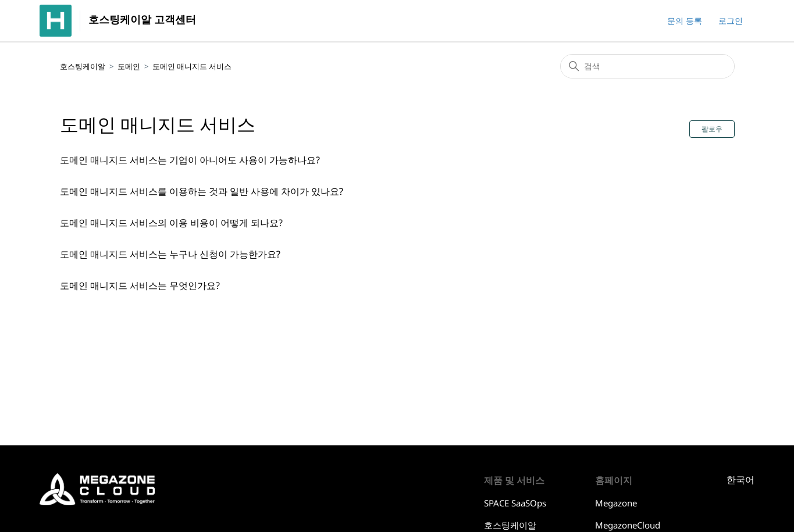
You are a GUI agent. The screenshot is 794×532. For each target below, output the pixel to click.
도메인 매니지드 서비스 (192, 66)
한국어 (740, 480)
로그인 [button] (731, 21)
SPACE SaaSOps (515, 503)
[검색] (647, 66)
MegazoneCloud (628, 525)
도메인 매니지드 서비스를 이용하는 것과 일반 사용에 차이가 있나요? (202, 191)
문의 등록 (685, 21)
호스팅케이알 (83, 66)
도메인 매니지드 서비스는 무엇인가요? (140, 285)
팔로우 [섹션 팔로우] (712, 129)
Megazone (616, 503)
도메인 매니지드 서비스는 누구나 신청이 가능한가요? (170, 254)
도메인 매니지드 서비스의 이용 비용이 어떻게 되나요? (171, 223)
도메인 (129, 66)
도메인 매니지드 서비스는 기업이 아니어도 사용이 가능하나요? (190, 160)
